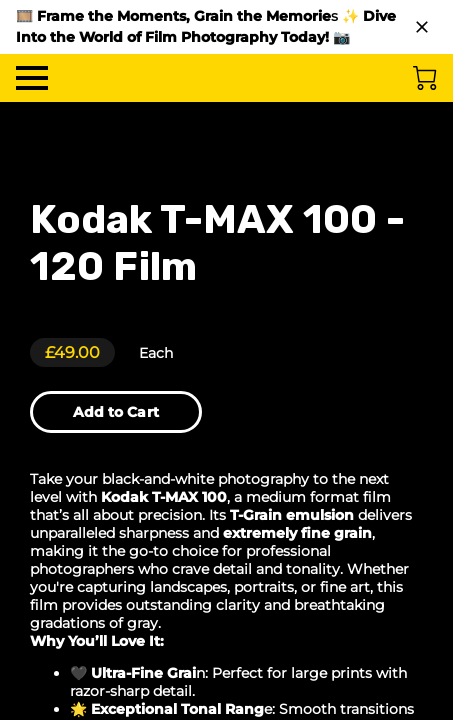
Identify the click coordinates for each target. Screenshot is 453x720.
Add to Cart (116, 412)
